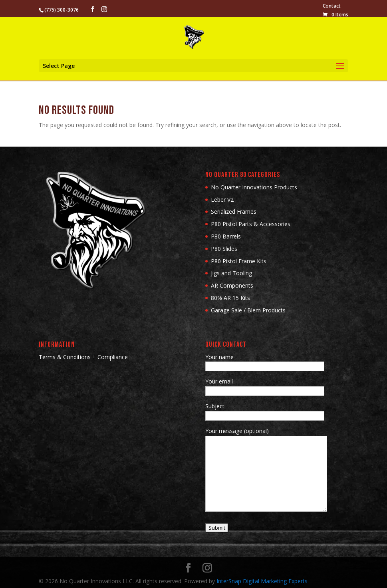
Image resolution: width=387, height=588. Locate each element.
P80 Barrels (226, 236)
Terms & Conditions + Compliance (83, 357)
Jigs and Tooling (231, 273)
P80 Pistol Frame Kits (239, 261)
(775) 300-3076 (62, 10)
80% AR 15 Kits (230, 298)
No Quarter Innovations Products (254, 187)
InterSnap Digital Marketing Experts (262, 581)
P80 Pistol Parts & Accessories (251, 224)
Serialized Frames (234, 212)
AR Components (232, 285)
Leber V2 (222, 200)
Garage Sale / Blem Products (248, 310)
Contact (332, 6)
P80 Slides (224, 249)
